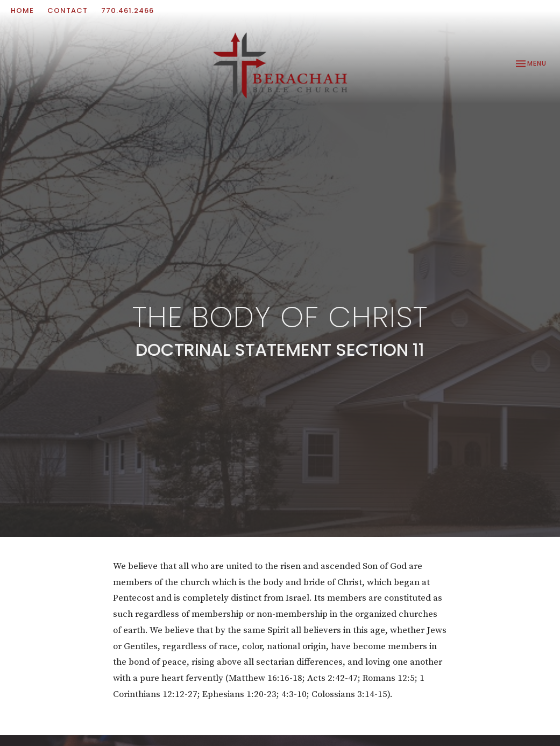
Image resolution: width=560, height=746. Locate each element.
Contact (68, 10)
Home (22, 10)
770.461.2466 (127, 10)
